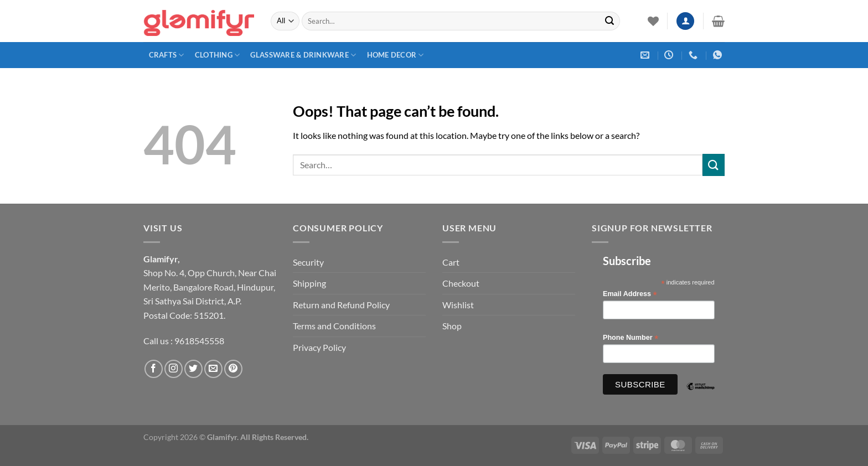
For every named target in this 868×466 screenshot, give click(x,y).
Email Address (630, 294)
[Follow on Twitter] (193, 369)
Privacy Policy (319, 347)
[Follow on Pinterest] (233, 369)
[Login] (685, 21)
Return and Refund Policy (341, 305)
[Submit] (609, 21)
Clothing (218, 55)
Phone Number (631, 338)
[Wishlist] (653, 21)
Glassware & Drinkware (303, 55)
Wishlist (458, 305)
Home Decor (396, 55)
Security (308, 262)
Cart (451, 262)
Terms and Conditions (334, 326)
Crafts (167, 55)
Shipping (309, 283)
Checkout (461, 283)
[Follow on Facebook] (154, 369)
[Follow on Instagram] (174, 369)
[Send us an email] (213, 369)
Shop (452, 326)
